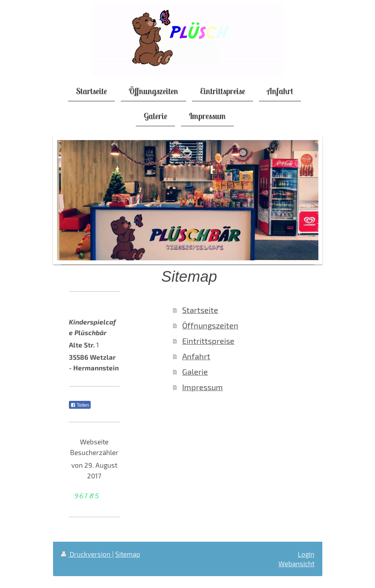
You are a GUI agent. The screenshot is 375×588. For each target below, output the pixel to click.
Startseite (200, 310)
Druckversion (87, 554)
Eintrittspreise (208, 341)
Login (306, 554)
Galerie (195, 372)
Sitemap (128, 554)
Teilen (80, 405)
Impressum (203, 387)
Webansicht (296, 563)
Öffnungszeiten (210, 325)
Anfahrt (196, 356)
